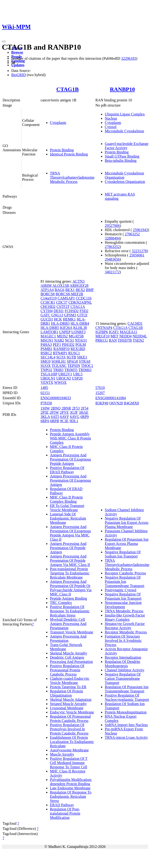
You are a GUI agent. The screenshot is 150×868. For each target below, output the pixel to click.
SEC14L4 (48, 357)
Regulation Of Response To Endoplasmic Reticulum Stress (71, 796)
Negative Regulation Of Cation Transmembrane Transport (123, 678)
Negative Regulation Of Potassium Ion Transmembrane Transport (125, 582)
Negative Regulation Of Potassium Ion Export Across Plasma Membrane (127, 523)
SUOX (46, 366)
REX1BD (78, 349)
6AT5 (55, 417)
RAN (113, 340)
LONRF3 (78, 332)
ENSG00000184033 (56, 398)
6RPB (55, 421)
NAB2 (59, 340)
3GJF (74, 412)
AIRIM (46, 286)
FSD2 (84, 311)
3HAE (84, 412)
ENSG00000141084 (111, 398)
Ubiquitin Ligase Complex (125, 114)
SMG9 (46, 361)
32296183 (129, 58)
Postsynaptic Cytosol (121, 590)
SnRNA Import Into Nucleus (126, 725)
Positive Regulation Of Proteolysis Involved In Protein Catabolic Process (69, 729)
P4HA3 (46, 345)
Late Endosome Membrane (70, 788)
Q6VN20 (116, 403)
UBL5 (78, 374)
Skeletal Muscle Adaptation (71, 700)
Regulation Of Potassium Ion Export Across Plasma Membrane (127, 544)
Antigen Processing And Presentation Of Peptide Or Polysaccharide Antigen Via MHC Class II (71, 588)
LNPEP (65, 332)
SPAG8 (72, 361)
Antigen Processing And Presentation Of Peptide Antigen (68, 548)
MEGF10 (102, 336)
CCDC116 (84, 298)
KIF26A (66, 328)
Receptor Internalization (123, 657)
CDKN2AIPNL (80, 302)
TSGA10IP (49, 374)
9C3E (64, 421)
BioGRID (19, 75)
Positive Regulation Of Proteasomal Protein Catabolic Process (67, 670)
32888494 (112, 238)
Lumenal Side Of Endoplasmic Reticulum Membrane (68, 518)
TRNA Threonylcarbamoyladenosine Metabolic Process (72, 177)
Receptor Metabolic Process (126, 632)
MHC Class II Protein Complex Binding (66, 499)
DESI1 (59, 311)
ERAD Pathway (62, 805)
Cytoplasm (58, 123)
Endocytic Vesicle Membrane (72, 712)
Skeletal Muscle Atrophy (69, 653)
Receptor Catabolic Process (125, 573)
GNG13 (57, 315)
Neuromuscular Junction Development (123, 605)
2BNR (66, 408)
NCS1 (69, 340)
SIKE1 (82, 357)
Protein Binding (62, 150)
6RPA (45, 421)
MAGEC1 (48, 336)
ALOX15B (61, 286)
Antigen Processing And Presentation (68, 638)
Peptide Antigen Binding (68, 598)
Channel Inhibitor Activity (125, 670)
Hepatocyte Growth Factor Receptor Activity (125, 626)
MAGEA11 (128, 332)
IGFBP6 (102, 332)
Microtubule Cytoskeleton (124, 131)
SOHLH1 (59, 361)
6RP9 (85, 417)
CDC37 (62, 302)
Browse (17, 52)
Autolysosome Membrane (69, 750)
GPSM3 (70, 315)
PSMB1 (47, 349)
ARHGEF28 (79, 286)
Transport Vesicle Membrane (72, 632)
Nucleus (111, 118)
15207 (100, 393)
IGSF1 (114, 332)
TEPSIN (74, 366)
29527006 (112, 226)
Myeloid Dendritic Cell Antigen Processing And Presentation (68, 624)
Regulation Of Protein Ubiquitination (66, 693)
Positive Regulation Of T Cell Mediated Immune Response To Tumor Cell (69, 763)
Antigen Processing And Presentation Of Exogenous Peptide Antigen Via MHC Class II (70, 533)
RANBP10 (122, 89)
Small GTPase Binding (122, 156)
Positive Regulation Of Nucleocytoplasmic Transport (127, 697)
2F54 (84, 408)
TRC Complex (61, 603)
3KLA (45, 417)
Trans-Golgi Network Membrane (66, 647)
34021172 (112, 272)
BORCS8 (48, 294)
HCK (58, 319)
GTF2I (82, 315)
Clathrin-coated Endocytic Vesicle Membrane (70, 681)
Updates (18, 65)
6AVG (75, 417)
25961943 (140, 230)
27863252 (132, 234)
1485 (44, 388)
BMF (90, 290)
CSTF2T (63, 307)
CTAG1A (78, 307)
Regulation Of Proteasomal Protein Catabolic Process (70, 718)
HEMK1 (69, 319)
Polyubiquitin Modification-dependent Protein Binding (71, 782)
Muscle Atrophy (62, 754)
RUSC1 (74, 353)
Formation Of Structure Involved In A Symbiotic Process (123, 641)
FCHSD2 (72, 311)
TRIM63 (85, 370)
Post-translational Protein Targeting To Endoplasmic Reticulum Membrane (70, 573)
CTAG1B (67, 89)
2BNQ (56, 408)
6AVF (64, 417)
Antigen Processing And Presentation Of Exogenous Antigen (70, 480)
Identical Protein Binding (69, 154)
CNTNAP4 (104, 328)
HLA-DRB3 (60, 323)
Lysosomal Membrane (67, 708)
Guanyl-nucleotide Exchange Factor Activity (127, 146)
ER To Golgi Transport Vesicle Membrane (67, 508)
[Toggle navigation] (4, 41)
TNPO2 (46, 370)
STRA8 (84, 361)
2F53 (76, 408)
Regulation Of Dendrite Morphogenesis (122, 664)
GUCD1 (47, 319)
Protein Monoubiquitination (126, 712)
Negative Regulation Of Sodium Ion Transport (123, 554)
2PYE (64, 412)
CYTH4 (47, 311)
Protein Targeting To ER (68, 687)
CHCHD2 (48, 307)
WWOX (60, 382)
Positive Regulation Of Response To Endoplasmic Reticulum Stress (70, 611)
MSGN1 (47, 340)
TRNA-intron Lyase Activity (126, 737)
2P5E (45, 412)
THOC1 (87, 366)
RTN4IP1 (60, 353)
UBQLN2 (64, 378)
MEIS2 (62, 336)
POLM (81, 345)
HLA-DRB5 (50, 328)
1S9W (45, 408)
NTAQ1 (81, 340)
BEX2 (80, 290)
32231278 (139, 251)
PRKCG (102, 340)
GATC (45, 315)
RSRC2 (46, 353)
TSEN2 (138, 340)
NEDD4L (140, 336)
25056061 (137, 255)
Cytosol (111, 127)
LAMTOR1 (49, 332)
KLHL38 (80, 328)
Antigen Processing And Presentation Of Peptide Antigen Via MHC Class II (70, 560)
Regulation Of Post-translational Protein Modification (65, 813)
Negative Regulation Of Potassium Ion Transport (123, 596)
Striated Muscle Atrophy (68, 704)
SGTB (71, 357)
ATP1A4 (47, 290)
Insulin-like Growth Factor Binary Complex (125, 617)
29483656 (112, 259)
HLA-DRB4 (80, 323)
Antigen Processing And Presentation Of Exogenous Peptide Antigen (70, 459)
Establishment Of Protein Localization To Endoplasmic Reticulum (72, 742)
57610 (100, 388)
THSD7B (125, 340)
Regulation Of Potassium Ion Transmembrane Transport (127, 689)
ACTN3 (79, 281)
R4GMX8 (131, 403)
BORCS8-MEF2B (69, 294)
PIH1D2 (68, 345)
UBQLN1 (48, 378)
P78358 (46, 403)
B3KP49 (102, 403)
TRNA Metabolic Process (124, 611)
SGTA (61, 357)
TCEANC (59, 366)
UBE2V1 (65, 374)
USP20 (77, 378)
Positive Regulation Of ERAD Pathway (67, 470)
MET (114, 336)
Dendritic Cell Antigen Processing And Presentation (71, 659)
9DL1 (74, 421)
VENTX (47, 382)
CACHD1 (135, 323)
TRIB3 (58, 370)
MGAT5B (76, 336)
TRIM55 (71, 370)
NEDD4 (125, 336)
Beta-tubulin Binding (121, 161)
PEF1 (57, 345)
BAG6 (60, 290)
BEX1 (70, 290)
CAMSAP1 (66, 298)
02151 (45, 393)
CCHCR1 (48, 302)
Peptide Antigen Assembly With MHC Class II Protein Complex (70, 438)
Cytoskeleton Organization (125, 182)
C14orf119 (49, 298)
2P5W (54, 412)
